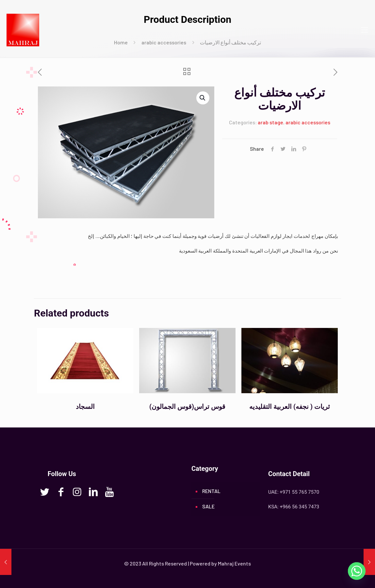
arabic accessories (308, 122)
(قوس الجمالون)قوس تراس (187, 407)
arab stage (270, 122)
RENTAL (211, 491)
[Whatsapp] (357, 571)
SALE (208, 506)
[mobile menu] (365, 29)
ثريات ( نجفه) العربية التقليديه (290, 407)
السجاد (85, 407)
